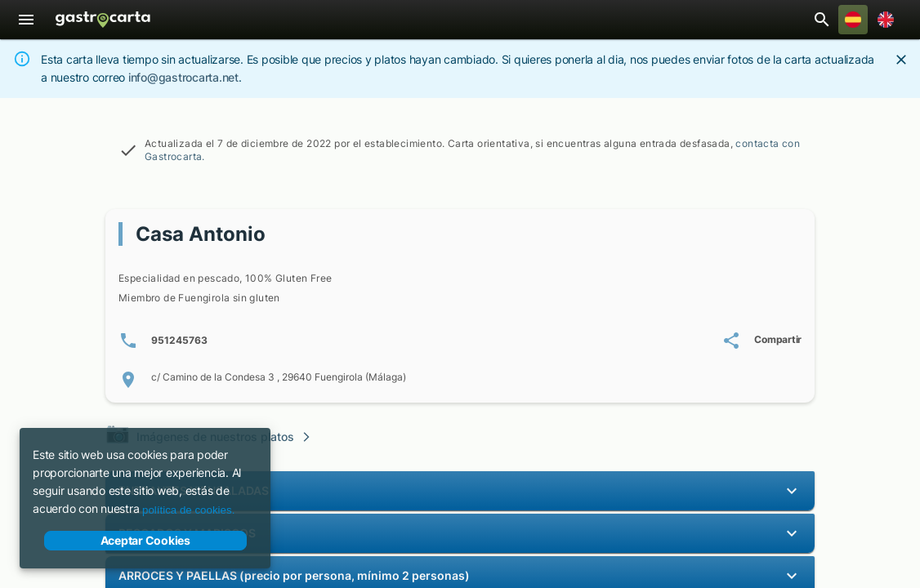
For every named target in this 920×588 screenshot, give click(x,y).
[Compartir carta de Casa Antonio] (761, 341)
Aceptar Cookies (145, 541)
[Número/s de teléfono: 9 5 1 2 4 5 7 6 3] (163, 341)
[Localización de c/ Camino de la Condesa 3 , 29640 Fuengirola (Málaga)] (460, 380)
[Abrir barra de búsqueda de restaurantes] (822, 20)
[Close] (901, 60)
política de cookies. (188, 510)
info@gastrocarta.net (183, 77)
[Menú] (26, 20)
